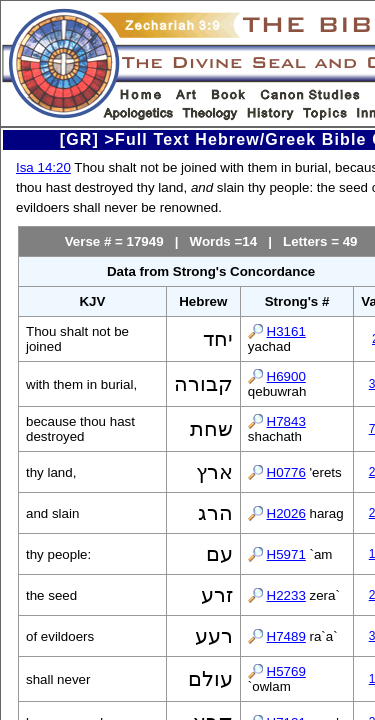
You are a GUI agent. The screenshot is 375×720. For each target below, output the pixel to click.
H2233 (286, 595)
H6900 (286, 376)
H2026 (286, 513)
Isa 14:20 (43, 167)
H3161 (286, 331)
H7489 (286, 636)
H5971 (286, 554)
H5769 (286, 671)
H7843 (286, 421)
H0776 (286, 472)
